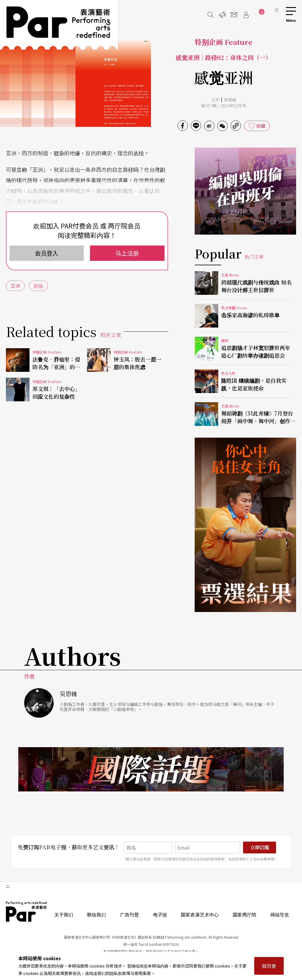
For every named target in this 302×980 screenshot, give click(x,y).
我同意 (269, 966)
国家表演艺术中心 (200, 914)
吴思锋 (230, 100)
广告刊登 (129, 914)
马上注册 (127, 253)
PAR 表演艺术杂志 (27, 912)
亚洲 (15, 286)
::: (277, 9)
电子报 (160, 914)
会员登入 (47, 253)
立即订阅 (260, 847)
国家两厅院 (244, 914)
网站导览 (280, 914)
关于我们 (64, 914)
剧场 (38, 286)
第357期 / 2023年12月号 (224, 106)
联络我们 (96, 914)
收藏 (261, 126)
